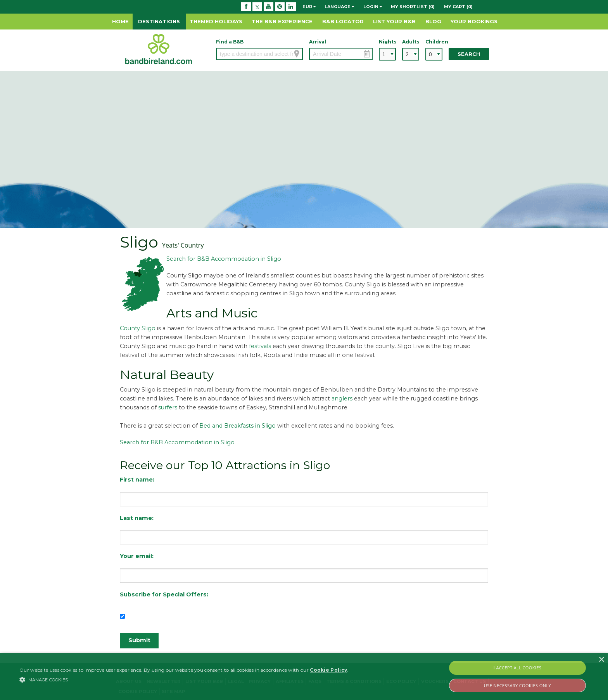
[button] (184, 679)
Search (469, 54)
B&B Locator (343, 21)
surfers (168, 407)
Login (373, 7)
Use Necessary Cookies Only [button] (517, 685)
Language (339, 7)
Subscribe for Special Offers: (164, 594)
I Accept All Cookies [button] (518, 668)
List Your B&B (394, 21)
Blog (433, 21)
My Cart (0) (458, 7)
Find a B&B (230, 42)
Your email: (137, 556)
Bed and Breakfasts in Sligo (237, 426)
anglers (342, 399)
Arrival (318, 42)
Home (120, 21)
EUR (309, 7)
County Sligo (138, 328)
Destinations (159, 21)
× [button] (601, 660)
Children (434, 42)
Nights (387, 42)
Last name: (137, 518)
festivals (260, 346)
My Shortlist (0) (413, 7)
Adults (411, 42)
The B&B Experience (282, 21)
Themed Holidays (216, 21)
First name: (137, 480)
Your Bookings (474, 21)
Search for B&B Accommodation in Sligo (224, 259)
